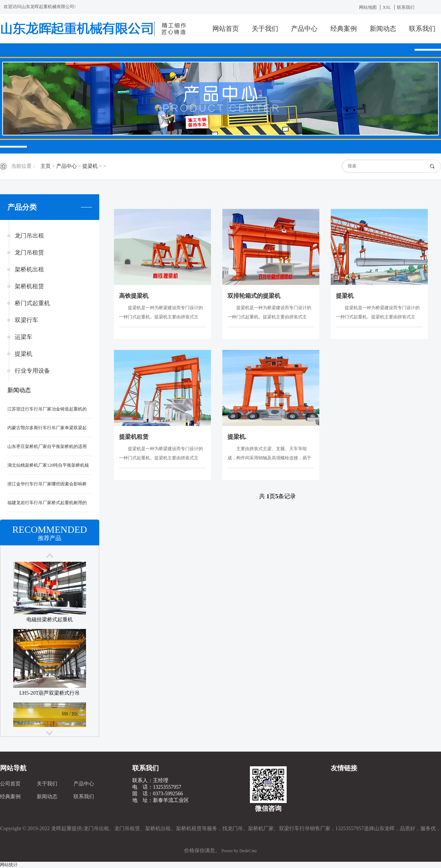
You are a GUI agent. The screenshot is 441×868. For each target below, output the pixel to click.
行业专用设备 (32, 371)
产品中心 (304, 29)
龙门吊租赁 (29, 252)
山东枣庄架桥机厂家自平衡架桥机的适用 (47, 446)
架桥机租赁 (29, 286)
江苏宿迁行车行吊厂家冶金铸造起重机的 (47, 409)
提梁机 (90, 166)
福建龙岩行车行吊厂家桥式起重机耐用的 (47, 503)
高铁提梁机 (134, 296)
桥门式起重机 (32, 303)
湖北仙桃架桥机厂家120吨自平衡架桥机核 (48, 465)
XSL (387, 7)
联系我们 (406, 7)
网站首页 (226, 29)
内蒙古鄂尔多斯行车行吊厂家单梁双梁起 (47, 428)
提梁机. (237, 437)
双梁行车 (26, 320)
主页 (46, 166)
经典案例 (344, 29)
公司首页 (10, 784)
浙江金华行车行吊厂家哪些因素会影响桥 (47, 484)
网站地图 (368, 7)
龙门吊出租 (29, 236)
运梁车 (24, 337)
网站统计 (9, 865)
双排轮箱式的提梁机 (254, 296)
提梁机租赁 (134, 437)
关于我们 (265, 29)
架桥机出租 (29, 269)
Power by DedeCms (239, 851)
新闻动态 (383, 29)
